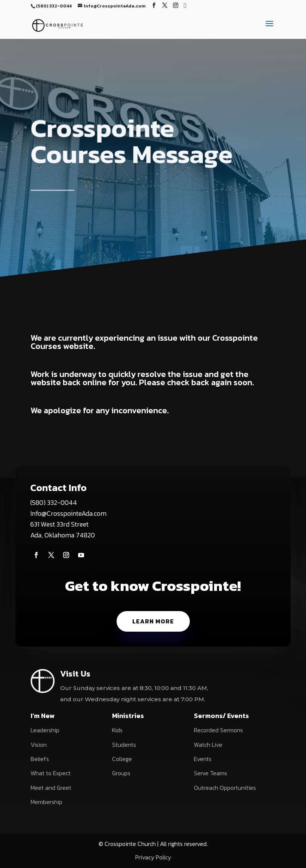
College (122, 759)
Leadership (45, 730)
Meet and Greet (51, 788)
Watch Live (208, 745)
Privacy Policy (153, 857)
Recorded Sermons (218, 730)
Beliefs (40, 759)
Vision (39, 745)
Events (203, 759)
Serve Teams (211, 773)
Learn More (153, 621)
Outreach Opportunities (225, 788)
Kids (117, 730)
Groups (121, 773)
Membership (47, 802)
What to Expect (51, 773)
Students (124, 745)
